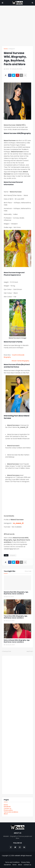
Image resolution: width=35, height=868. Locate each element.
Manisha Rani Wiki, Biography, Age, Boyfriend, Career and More (16, 593)
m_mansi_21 (18, 523)
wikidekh (18, 856)
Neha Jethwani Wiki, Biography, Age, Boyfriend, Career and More (17, 641)
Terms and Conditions (12, 862)
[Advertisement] (17, 26)
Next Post (29, 651)
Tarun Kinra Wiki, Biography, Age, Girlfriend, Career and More (16, 617)
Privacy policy (8, 810)
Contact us (8, 808)
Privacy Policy (26, 862)
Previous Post (7, 651)
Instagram (12, 49)
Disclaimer (7, 807)
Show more (28, 571)
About (6, 814)
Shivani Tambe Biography (20, 361)
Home (6, 49)
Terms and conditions (11, 812)
